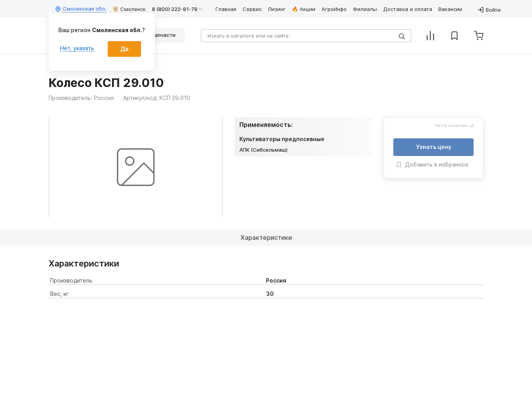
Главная (226, 9)
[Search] (306, 36)
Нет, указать (77, 48)
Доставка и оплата (408, 9)
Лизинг (277, 9)
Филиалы (365, 9)
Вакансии (450, 9)
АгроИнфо (334, 9)
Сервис (252, 9)
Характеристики (266, 237)
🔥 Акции (304, 9)
